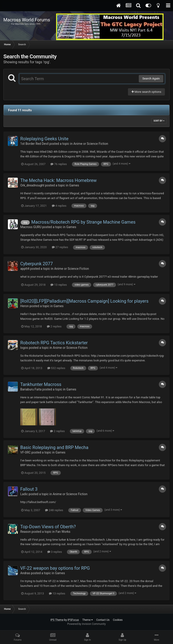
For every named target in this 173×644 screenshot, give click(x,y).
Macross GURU (31, 227)
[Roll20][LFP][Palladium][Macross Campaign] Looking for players (84, 301)
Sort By (159, 121)
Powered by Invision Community (87, 624)
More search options (146, 92)
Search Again (151, 78)
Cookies (118, 620)
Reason (26, 532)
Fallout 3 (29, 489)
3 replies (55, 552)
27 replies (60, 247)
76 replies (59, 164)
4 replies (59, 206)
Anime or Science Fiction (91, 144)
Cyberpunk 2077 (36, 264)
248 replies (54, 510)
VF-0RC (25, 452)
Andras (25, 573)
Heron (25, 306)
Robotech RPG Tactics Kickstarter (54, 343)
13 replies (59, 285)
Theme (88, 620)
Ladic (24, 494)
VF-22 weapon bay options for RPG (55, 568)
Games (74, 185)
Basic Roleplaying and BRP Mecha (54, 447)
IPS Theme (57, 620)
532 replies (56, 368)
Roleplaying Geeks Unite (44, 139)
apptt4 (25, 269)
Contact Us (103, 620)
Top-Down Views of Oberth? (48, 527)
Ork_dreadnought (32, 185)
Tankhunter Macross (41, 384)
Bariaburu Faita (31, 389)
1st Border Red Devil (34, 144)
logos (24, 348)
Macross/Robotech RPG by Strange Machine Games (83, 222)
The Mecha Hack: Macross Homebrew (58, 180)
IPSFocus (73, 620)
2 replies (54, 326)
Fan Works (63, 532)
